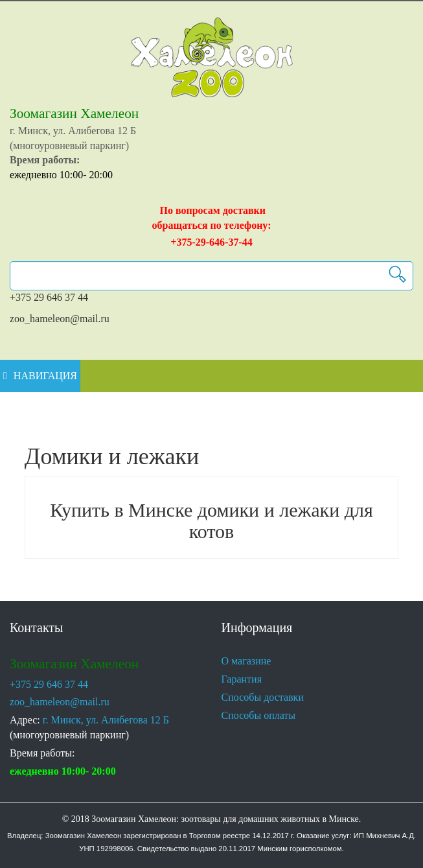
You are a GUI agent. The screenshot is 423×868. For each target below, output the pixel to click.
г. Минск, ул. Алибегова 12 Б (114, 720)
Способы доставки (269, 698)
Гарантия (246, 679)
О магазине (251, 661)
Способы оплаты (264, 716)
